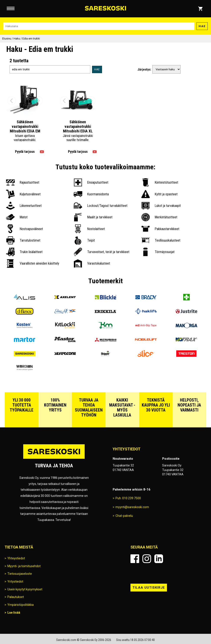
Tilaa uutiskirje (149, 588)
